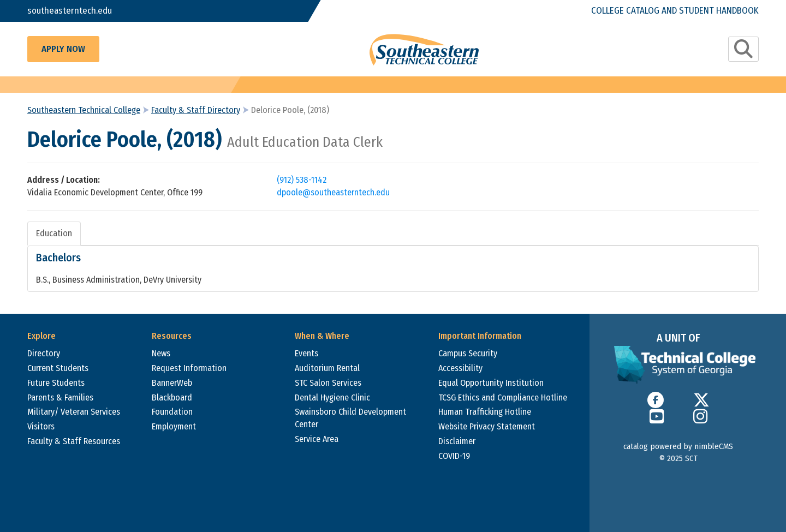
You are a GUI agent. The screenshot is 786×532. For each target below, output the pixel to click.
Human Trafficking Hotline (485, 412)
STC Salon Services (328, 383)
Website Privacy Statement (487, 426)
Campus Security (468, 353)
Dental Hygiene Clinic (332, 397)
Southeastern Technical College (84, 110)
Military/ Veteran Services (74, 412)
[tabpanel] (393, 269)
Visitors (41, 426)
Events (306, 353)
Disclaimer (457, 441)
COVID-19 (454, 456)
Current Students (58, 368)
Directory (44, 353)
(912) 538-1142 (302, 180)
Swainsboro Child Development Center (350, 418)
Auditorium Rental (327, 368)
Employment (174, 426)
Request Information (189, 368)
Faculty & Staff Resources (74, 441)
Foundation (172, 412)
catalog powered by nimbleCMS (678, 446)
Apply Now (63, 49)
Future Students (56, 383)
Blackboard (172, 397)
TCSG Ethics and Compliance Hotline (503, 397)
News (161, 353)
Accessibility (460, 368)
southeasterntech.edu (70, 11)
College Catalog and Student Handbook (675, 11)
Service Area (317, 439)
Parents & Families (60, 397)
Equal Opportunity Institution (491, 383)
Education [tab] (54, 233)
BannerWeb (172, 383)
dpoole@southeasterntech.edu (333, 192)
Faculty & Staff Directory (196, 110)
